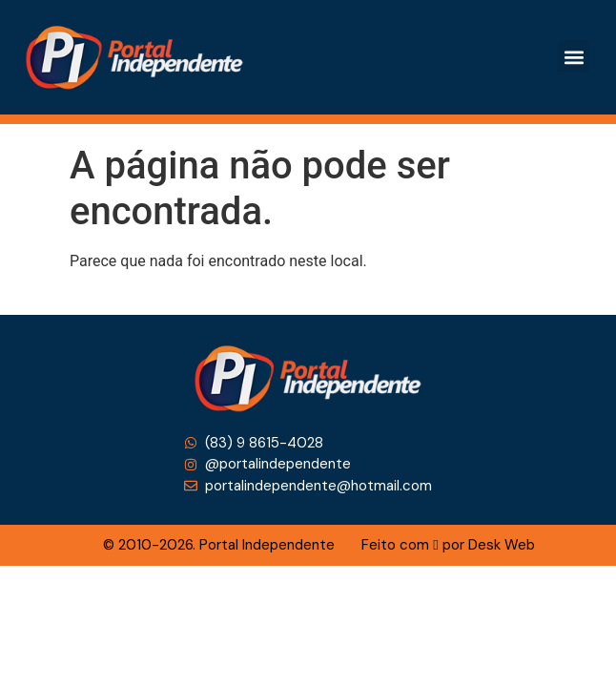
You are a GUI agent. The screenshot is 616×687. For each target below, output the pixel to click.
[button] (574, 57)
